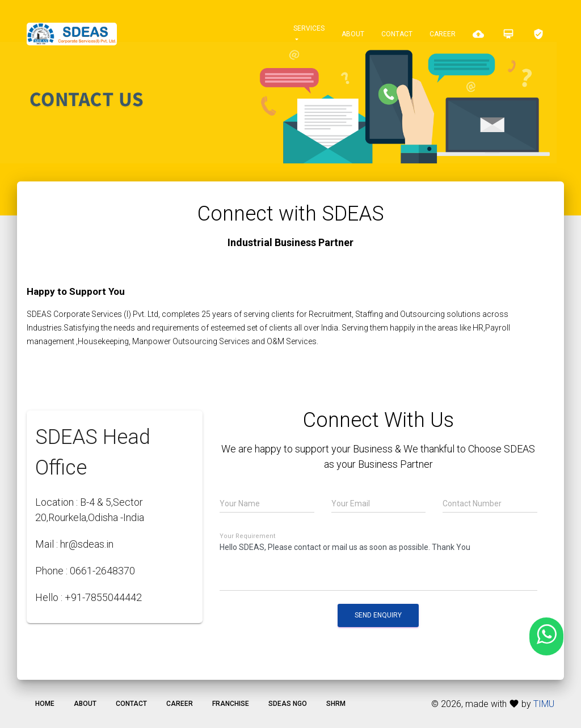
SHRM (336, 704)
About (353, 34)
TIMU (544, 704)
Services (309, 28)
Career (443, 34)
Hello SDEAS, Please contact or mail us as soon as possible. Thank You (378, 565)
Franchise (231, 704)
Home (45, 704)
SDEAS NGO (288, 704)
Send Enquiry (378, 615)
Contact (397, 34)
